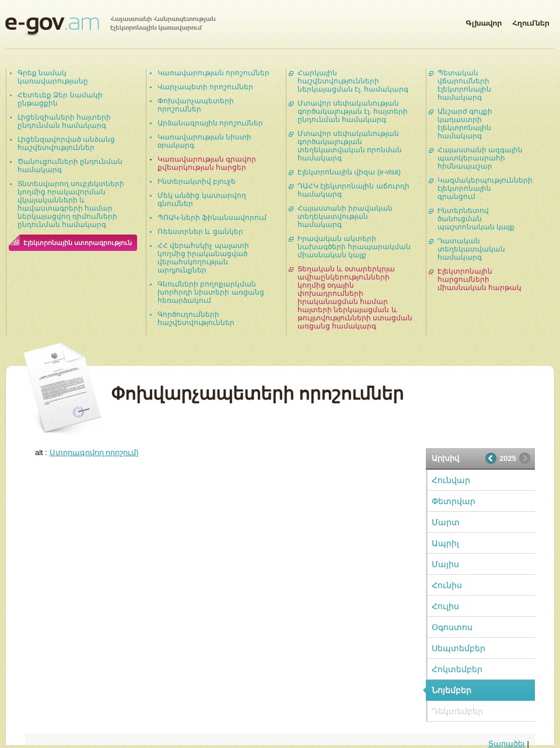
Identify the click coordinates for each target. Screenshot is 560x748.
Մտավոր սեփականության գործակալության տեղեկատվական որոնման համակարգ (350, 146)
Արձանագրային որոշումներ (210, 123)
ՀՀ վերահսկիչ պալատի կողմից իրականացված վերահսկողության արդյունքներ (203, 258)
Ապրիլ (445, 543)
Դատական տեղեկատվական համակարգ (471, 249)
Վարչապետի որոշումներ (205, 87)
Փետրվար (454, 501)
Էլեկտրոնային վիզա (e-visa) (349, 172)
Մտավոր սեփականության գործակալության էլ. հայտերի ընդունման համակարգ (353, 111)
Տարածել (507, 744)
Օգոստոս (452, 627)
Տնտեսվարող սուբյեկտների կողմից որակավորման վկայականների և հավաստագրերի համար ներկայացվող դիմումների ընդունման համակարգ (71, 204)
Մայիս (445, 564)
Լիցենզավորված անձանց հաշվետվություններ (66, 144)
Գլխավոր (484, 21)
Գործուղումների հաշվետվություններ (196, 319)
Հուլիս (445, 606)
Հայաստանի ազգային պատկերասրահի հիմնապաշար (480, 158)
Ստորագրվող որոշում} (94, 452)
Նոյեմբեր (452, 690)
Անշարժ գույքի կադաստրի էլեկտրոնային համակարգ (465, 124)
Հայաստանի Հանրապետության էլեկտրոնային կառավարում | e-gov (110, 26)
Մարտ (446, 522)
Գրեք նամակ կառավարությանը (53, 77)
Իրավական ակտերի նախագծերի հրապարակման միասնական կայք (354, 247)
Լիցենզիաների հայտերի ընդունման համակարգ (64, 121)
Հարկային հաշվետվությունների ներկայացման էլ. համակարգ (353, 81)
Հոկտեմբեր (457, 669)
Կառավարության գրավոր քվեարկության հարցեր (207, 163)
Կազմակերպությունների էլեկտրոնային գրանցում (485, 188)
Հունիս (447, 585)
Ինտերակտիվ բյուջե (197, 181)
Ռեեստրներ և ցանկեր (200, 232)
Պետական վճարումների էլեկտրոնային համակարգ (464, 85)
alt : (87, 452)
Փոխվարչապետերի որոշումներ (196, 105)
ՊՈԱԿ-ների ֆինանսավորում (212, 218)
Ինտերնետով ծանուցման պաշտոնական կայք (476, 219)
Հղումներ (531, 21)
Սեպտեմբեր (459, 648)
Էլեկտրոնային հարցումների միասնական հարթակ (480, 279)
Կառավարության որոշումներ (213, 73)
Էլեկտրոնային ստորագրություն (78, 243)
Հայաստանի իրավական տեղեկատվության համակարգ (345, 216)
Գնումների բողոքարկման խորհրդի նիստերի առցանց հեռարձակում (211, 292)
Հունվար (451, 480)
